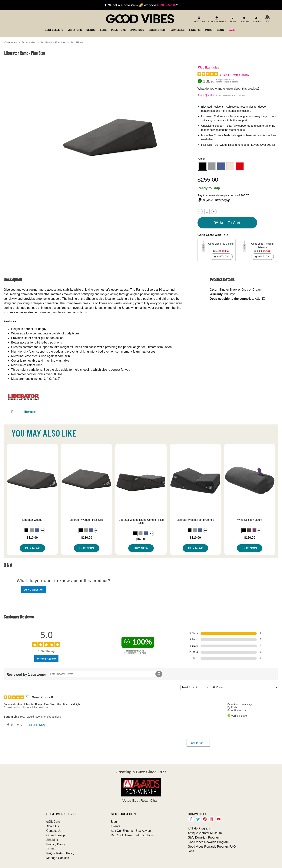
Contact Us (54, 831)
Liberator (29, 412)
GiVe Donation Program (204, 837)
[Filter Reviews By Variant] (245, 687)
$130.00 (87, 538)
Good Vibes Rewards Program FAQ (212, 846)
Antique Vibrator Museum (205, 833)
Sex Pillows (77, 42)
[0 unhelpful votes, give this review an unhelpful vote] (19, 725)
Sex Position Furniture (53, 42)
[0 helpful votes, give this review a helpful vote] (9, 725)
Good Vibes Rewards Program (208, 842)
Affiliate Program (199, 828)
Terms (51, 849)
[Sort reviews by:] (195, 687)
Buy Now (32, 548)
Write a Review (241, 75)
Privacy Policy (56, 844)
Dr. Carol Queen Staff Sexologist (133, 835)
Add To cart (227, 223)
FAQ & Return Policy (60, 853)
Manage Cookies (58, 858)
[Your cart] (267, 19)
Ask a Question (206, 95)
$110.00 (32, 538)
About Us (53, 826)
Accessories (29, 42)
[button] (202, 166)
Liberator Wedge (32, 520)
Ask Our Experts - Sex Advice (131, 831)
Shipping (52, 840)
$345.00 (141, 539)
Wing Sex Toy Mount (250, 520)
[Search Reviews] (105, 674)
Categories (11, 42)
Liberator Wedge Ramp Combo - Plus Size (141, 521)
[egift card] (199, 20)
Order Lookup (56, 835)
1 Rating (224, 75)
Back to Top (198, 743)
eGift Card (53, 822)
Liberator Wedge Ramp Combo (195, 520)
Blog (114, 822)
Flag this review (36, 725)
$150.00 (250, 538)
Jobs (191, 851)
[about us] (244, 20)
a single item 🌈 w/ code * (141, 5)
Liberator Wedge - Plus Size (87, 520)
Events (116, 826)
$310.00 (195, 538)
